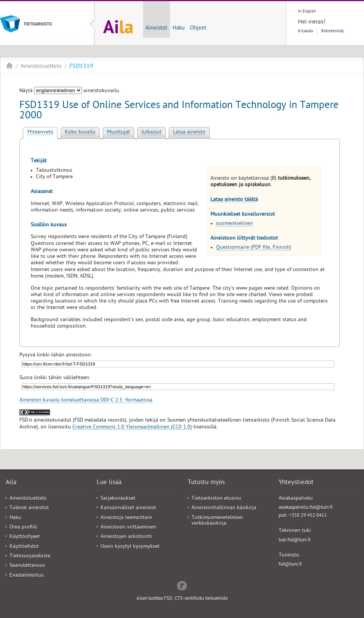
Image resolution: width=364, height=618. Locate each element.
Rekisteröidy (333, 31)
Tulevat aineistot (29, 508)
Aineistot (156, 28)
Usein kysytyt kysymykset (130, 547)
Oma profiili (23, 528)
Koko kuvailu (80, 133)
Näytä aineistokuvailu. (70, 91)
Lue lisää (109, 483)
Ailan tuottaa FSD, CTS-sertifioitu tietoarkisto (182, 599)
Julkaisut (151, 133)
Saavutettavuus (27, 566)
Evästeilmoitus (27, 576)
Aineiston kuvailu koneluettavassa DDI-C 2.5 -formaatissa (86, 401)
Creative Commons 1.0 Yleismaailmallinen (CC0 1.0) (132, 427)
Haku (179, 28)
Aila (9, 66)
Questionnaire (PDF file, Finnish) (254, 248)
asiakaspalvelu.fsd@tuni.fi (306, 508)
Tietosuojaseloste (30, 556)
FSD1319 (81, 67)
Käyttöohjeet (25, 537)
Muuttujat (118, 133)
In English (307, 12)
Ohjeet (198, 28)
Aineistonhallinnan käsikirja (224, 508)
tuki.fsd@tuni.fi (295, 540)
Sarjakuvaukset (118, 499)
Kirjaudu (306, 31)
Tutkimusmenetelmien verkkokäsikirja (217, 521)
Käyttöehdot (24, 547)
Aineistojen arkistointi (126, 537)
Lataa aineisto (189, 133)
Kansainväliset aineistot (128, 508)
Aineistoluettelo (41, 67)
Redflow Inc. (182, 585)
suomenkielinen (235, 224)
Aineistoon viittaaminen (128, 528)
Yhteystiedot (296, 483)
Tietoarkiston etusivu (216, 499)
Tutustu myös (206, 483)
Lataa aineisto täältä (234, 200)
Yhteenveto (40, 133)
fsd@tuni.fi (290, 565)
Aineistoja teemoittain (126, 518)
